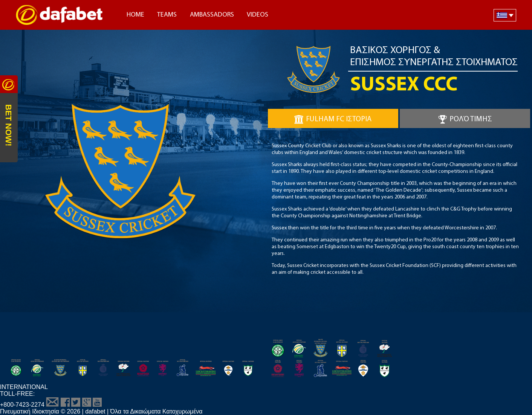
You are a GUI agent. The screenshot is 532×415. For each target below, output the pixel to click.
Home (135, 15)
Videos (258, 15)
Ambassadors (212, 15)
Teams (167, 15)
